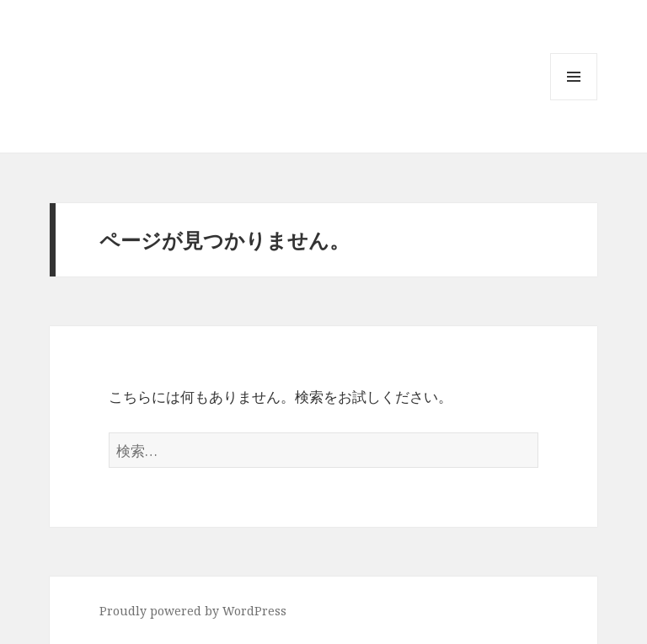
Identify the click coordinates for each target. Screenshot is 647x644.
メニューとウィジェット (574, 100)
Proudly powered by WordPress (193, 611)
